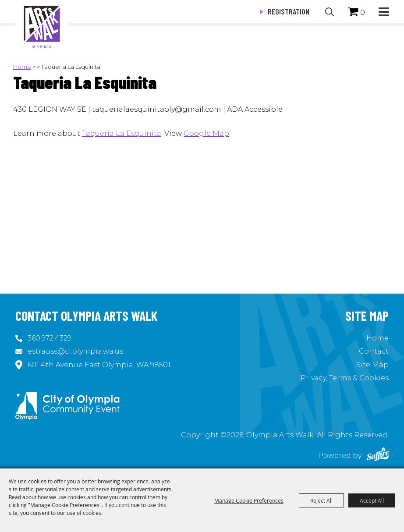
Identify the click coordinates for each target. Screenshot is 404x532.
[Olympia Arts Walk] (42, 26)
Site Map (372, 365)
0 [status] (363, 12)
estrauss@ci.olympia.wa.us (75, 351)
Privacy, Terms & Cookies (345, 378)
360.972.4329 (50, 338)
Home (22, 67)
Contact (374, 351)
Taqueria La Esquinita (122, 133)
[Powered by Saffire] (378, 456)
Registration (289, 11)
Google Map (206, 133)
